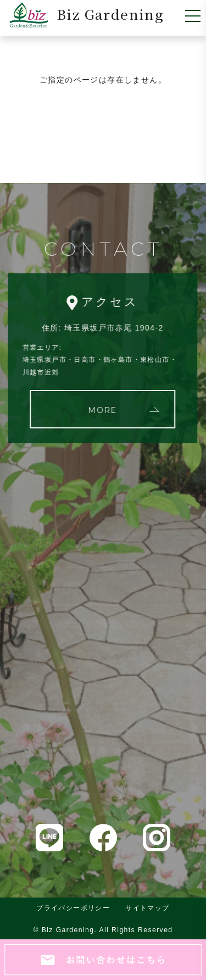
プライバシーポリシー (73, 908)
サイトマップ (147, 908)
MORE (102, 410)
